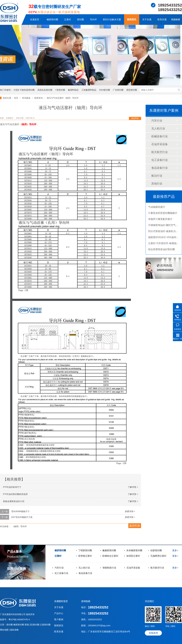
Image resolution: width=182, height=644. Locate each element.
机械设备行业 (160, 136)
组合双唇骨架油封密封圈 (162, 251)
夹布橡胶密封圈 (134, 550)
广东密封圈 (118, 90)
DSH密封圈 (105, 90)
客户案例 (59, 619)
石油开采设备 (160, 144)
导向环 (93, 19)
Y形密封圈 (60, 90)
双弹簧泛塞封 (85, 556)
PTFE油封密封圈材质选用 (15, 494)
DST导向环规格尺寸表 (22, 517)
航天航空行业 (160, 152)
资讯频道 (27, 98)
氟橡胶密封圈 (109, 550)
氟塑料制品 (73, 90)
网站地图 (5, 630)
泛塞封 (68, 19)
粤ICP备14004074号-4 (19, 619)
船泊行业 (157, 176)
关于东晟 (147, 19)
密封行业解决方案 (112, 19)
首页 (16, 98)
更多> (175, 550)
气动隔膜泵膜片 (157, 208)
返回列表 (135, 118)
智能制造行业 (109, 568)
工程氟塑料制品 (89, 90)
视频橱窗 (176, 19)
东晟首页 (35, 19)
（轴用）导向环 (28, 124)
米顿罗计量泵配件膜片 (160, 220)
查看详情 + (130, 511)
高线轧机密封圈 (45, 90)
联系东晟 (162, 19)
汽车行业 (157, 121)
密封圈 (80, 19)
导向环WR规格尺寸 (20, 511)
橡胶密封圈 (52, 19)
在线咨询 (153, 633)
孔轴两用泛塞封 (158, 556)
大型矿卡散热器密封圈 (24, 90)
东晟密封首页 (61, 601)
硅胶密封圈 (156, 550)
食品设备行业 (160, 168)
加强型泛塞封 (133, 556)
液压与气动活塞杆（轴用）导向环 (63, 98)
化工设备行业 (160, 160)
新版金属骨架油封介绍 (14, 501)
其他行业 (157, 184)
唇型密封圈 (132, 90)
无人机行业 (158, 128)
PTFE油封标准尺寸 (12, 487)
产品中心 (59, 613)
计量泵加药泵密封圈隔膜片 (163, 214)
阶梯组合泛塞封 (110, 556)
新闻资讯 (132, 19)
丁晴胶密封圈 (85, 550)
